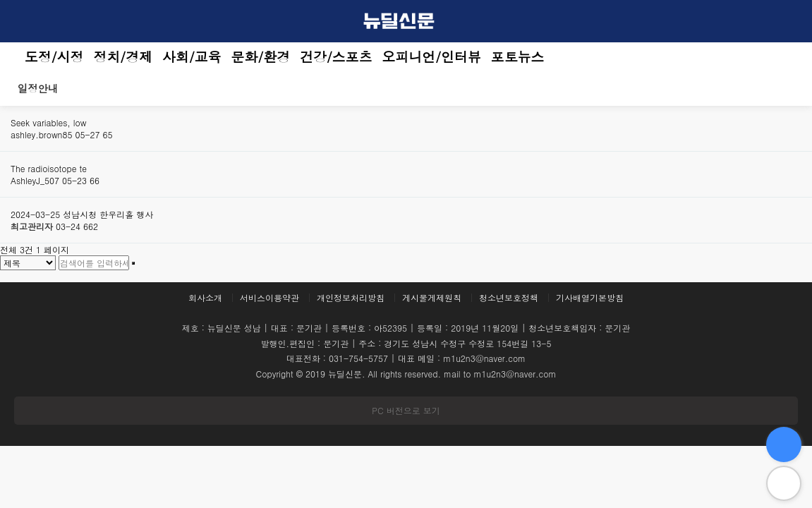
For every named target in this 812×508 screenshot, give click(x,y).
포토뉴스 (518, 56)
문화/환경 (261, 56)
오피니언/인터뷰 (432, 56)
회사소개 (205, 298)
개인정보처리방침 (351, 298)
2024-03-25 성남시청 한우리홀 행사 (82, 214)
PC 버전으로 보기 (406, 410)
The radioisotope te (49, 168)
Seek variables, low (48, 122)
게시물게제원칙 (432, 298)
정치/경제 (123, 56)
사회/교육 (192, 56)
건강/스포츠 (336, 56)
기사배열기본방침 (590, 298)
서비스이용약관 (269, 298)
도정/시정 (54, 56)
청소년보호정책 (509, 298)
